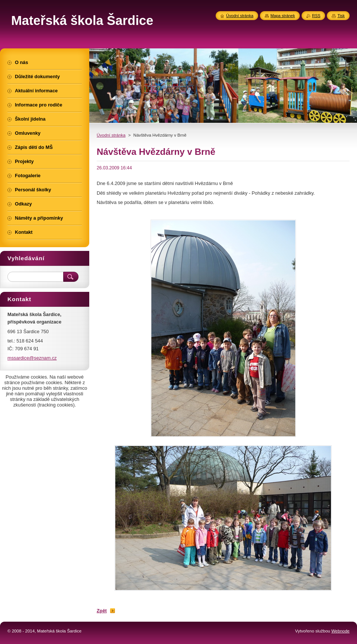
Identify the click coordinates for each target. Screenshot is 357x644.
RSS (316, 16)
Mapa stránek (283, 16)
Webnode (340, 631)
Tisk (341, 16)
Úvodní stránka (111, 135)
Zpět (102, 611)
